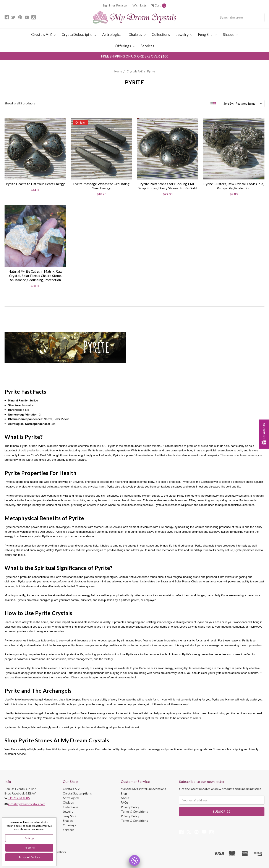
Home (118, 71)
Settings (29, 838)
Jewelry (184, 34)
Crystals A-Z (43, 34)
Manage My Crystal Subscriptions (143, 789)
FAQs (125, 802)
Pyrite (151, 71)
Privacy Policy (130, 807)
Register (122, 5)
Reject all (29, 848)
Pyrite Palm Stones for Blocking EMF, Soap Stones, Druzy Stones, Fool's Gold (168, 186)
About (125, 798)
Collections (161, 34)
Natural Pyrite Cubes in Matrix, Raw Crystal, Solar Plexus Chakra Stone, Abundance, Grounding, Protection (35, 276)
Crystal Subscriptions (79, 34)
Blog (124, 793)
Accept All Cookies (29, 857)
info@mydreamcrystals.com (27, 804)
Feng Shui (207, 34)
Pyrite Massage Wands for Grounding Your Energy (101, 186)
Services (147, 46)
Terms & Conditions (134, 811)
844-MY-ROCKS (19, 798)
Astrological (112, 34)
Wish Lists (140, 5)
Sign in (107, 5)
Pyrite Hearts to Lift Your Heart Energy (35, 184)
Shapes (230, 34)
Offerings (125, 46)
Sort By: (228, 104)
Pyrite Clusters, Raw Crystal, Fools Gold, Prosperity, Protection (234, 186)
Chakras (137, 34)
